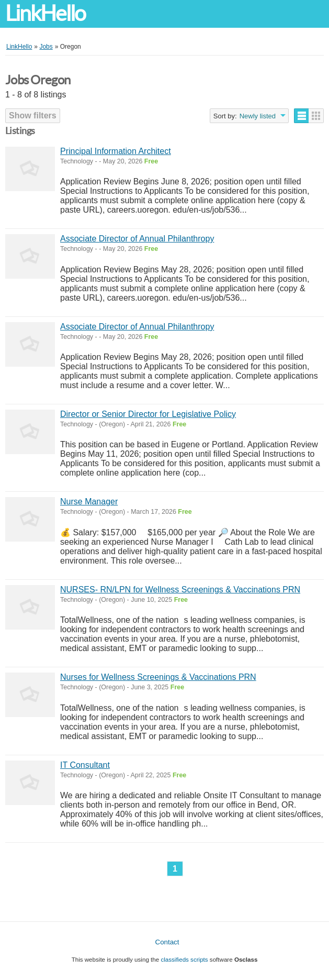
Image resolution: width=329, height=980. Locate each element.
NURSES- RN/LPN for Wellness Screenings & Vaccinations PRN (180, 590)
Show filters (33, 115)
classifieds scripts (184, 959)
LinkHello (45, 13)
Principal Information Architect (116, 151)
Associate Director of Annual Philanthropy (137, 239)
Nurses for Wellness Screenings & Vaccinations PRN (158, 677)
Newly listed (258, 116)
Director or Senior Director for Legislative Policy (148, 414)
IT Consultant (85, 765)
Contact (167, 942)
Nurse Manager (89, 502)
